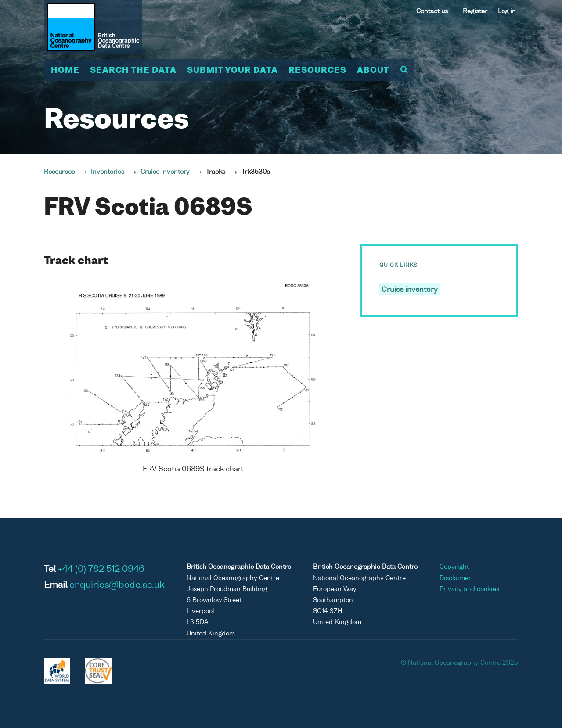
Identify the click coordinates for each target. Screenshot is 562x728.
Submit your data (232, 71)
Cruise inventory (165, 172)
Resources (317, 71)
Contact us (432, 11)
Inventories (108, 172)
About (373, 71)
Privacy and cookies (469, 589)
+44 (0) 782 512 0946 (101, 570)
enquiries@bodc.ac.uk (117, 585)
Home (65, 71)
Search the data (133, 71)
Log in (507, 11)
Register (475, 11)
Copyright (454, 567)
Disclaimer (455, 578)
